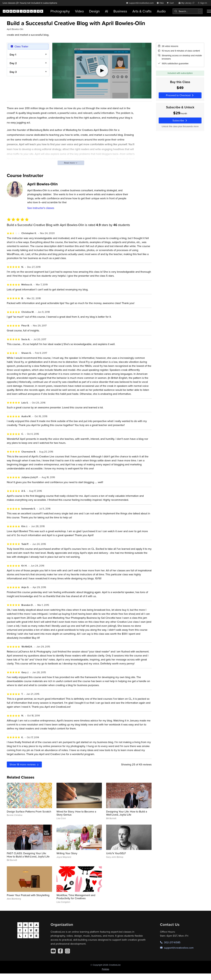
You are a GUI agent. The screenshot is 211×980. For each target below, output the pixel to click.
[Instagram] (67, 951)
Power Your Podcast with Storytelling (28, 895)
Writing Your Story (67, 853)
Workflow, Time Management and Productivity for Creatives (76, 897)
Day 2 (13, 63)
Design (94, 11)
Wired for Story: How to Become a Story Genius (76, 813)
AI (107, 11)
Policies (105, 969)
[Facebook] (60, 951)
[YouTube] (53, 951)
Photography (60, 11)
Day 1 (13, 54)
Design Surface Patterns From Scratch (29, 811)
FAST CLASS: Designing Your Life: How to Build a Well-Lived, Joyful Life (28, 855)
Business (120, 11)
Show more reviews (24, 764)
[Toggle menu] (209, 11)
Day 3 (13, 72)
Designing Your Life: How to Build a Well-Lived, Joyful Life (127, 813)
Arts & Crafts (142, 11)
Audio (161, 11)
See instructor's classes (41, 208)
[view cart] (171, 3)
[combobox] (188, 11)
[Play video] (102, 71)
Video (79, 11)
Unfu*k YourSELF (116, 853)
